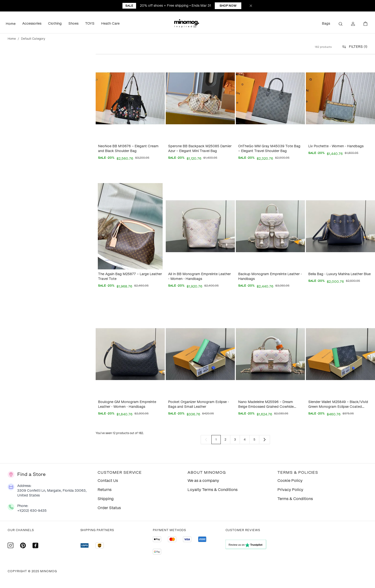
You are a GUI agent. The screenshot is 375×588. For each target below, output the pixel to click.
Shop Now (228, 6)
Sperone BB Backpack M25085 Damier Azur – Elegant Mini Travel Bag (200, 149)
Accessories (32, 24)
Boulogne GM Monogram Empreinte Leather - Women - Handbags (127, 404)
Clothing (55, 24)
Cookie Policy (290, 481)
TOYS (90, 24)
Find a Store (31, 474)
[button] (187, 24)
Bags (326, 24)
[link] (206, 440)
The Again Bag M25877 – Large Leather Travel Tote (130, 276)
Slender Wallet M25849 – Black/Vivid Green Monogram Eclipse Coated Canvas (338, 405)
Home (11, 24)
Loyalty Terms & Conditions (212, 490)
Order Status (109, 508)
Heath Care (110, 24)
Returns (105, 490)
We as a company (203, 481)
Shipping (106, 499)
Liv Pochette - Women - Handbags (336, 146)
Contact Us (108, 481)
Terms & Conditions (295, 499)
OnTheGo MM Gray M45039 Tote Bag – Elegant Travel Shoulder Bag (269, 149)
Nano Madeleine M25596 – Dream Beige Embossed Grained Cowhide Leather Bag (266, 405)
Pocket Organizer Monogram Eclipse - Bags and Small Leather (199, 404)
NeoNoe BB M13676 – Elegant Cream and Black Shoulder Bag (128, 149)
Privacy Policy (290, 490)
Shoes (73, 24)
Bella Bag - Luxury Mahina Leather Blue (339, 274)
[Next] (265, 440)
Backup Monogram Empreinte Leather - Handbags (270, 276)
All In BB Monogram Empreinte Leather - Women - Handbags (199, 276)
